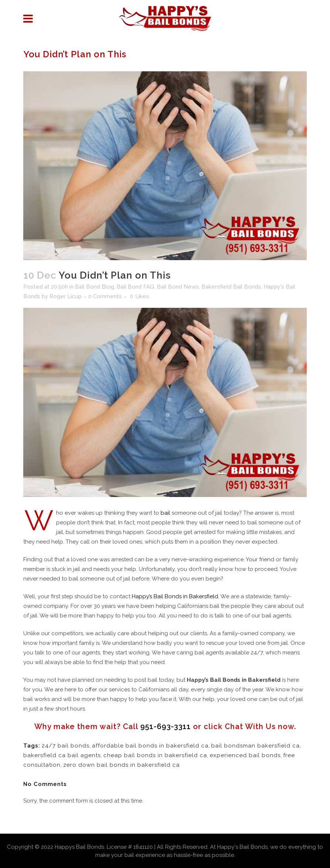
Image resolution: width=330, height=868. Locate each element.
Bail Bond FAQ (135, 287)
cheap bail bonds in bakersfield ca (155, 755)
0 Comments (105, 296)
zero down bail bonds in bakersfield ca (121, 765)
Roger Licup (66, 296)
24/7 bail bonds (66, 746)
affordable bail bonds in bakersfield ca (150, 746)
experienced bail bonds (245, 755)
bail (165, 513)
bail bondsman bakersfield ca (255, 746)
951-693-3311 (166, 726)
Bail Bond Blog (94, 287)
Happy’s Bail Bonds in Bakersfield (175, 596)
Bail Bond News (178, 287)
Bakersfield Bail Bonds (231, 287)
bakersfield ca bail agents (62, 755)
